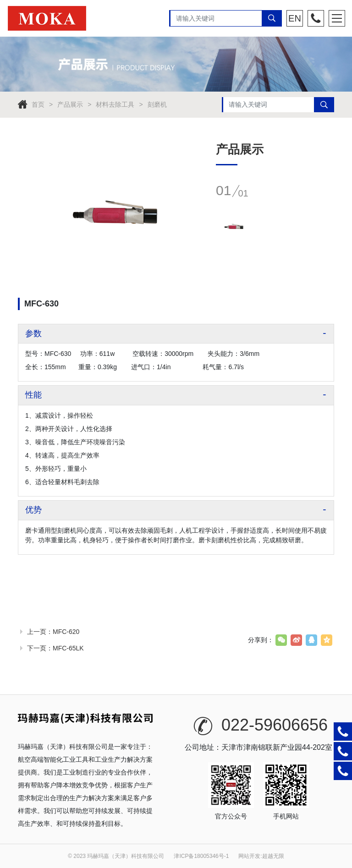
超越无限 (273, 856)
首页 (38, 104)
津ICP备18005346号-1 (201, 856)
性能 (33, 395)
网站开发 (249, 856)
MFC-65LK (68, 648)
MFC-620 (66, 632)
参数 (33, 333)
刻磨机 (157, 104)
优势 (33, 510)
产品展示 (70, 104)
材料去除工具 (115, 104)
